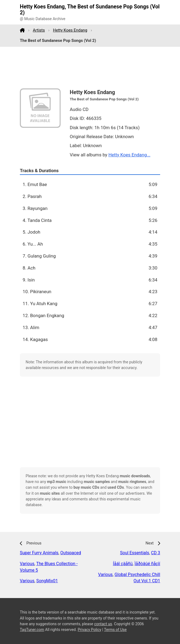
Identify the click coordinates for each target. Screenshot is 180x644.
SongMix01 (47, 581)
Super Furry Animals (39, 553)
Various (27, 564)
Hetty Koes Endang (70, 30)
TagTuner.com (32, 630)
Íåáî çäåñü (123, 564)
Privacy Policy (90, 630)
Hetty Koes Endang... (129, 155)
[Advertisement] (90, 68)
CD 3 (156, 553)
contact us (103, 624)
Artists (39, 30)
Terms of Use (115, 630)
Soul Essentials (134, 553)
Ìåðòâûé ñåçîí (147, 564)
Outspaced (71, 553)
